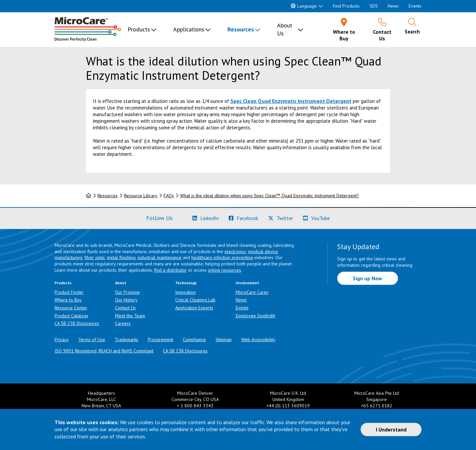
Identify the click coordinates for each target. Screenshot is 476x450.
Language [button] (304, 6)
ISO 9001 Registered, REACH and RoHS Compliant (104, 351)
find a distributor (170, 270)
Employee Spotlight (255, 316)
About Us (285, 29)
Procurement (160, 339)
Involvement (247, 283)
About (121, 283)
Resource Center (71, 308)
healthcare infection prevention (222, 257)
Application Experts (194, 308)
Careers (123, 323)
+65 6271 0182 (377, 406)
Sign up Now (367, 278)
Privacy (62, 339)
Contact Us (125, 308)
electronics (235, 251)
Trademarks (126, 339)
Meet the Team (130, 316)
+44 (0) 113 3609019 (288, 406)
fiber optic (95, 257)
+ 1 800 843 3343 (195, 406)
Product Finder (69, 292)
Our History (126, 300)
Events (415, 6)
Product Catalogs (71, 316)
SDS (374, 6)
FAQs (169, 196)
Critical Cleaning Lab (195, 300)
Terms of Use (92, 339)
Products (139, 29)
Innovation (185, 292)
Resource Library (141, 196)
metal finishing (121, 257)
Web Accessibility (258, 339)
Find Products (346, 6)
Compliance (194, 339)
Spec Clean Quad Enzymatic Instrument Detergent (291, 101)
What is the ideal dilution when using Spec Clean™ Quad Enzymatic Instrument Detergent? (270, 196)
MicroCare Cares (252, 292)
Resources (241, 29)
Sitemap (224, 339)
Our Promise (127, 292)
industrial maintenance (159, 257)
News (393, 6)
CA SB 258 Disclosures (77, 323)
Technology (186, 283)
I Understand (391, 429)
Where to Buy (68, 300)
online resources (224, 270)
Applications (189, 29)
